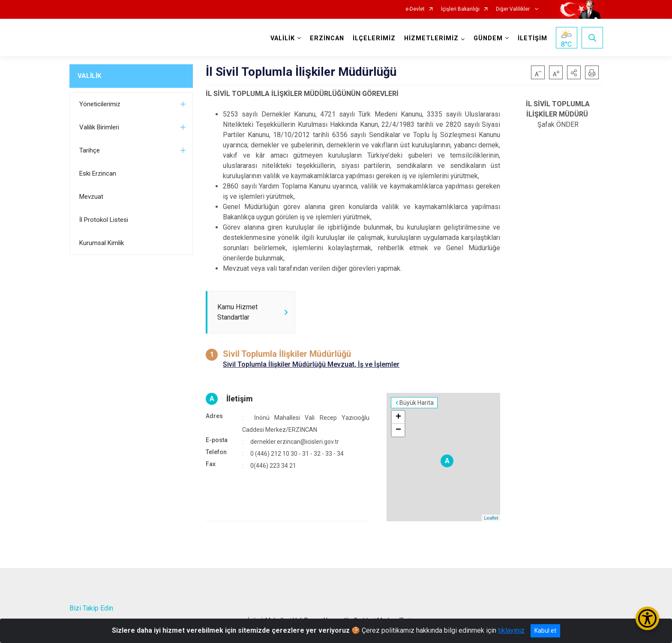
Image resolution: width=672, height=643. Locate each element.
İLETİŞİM (532, 38)
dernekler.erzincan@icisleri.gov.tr (295, 442)
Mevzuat (91, 197)
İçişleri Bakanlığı (460, 9)
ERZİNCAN (327, 38)
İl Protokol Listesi (104, 220)
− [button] (398, 430)
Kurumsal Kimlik (102, 243)
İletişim (240, 399)
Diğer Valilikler (513, 9)
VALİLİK (89, 76)
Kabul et (545, 631)
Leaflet (491, 518)
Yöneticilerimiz (100, 104)
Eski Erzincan (98, 173)
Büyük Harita (417, 403)
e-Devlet (415, 9)
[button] (574, 72)
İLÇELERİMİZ (374, 38)
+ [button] (398, 417)
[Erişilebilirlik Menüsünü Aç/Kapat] (647, 618)
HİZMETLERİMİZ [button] (431, 38)
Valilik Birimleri (99, 127)
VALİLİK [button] (283, 38)
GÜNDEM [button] (488, 38)
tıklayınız (511, 630)
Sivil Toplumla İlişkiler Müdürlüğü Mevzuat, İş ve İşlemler (311, 364)
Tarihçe (90, 150)
